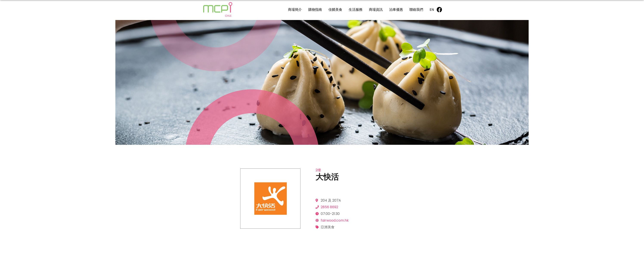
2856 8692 (329, 207)
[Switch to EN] (432, 10)
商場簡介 (295, 10)
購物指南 (315, 10)
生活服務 (356, 10)
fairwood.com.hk (335, 220)
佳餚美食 (335, 10)
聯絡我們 (416, 10)
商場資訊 (376, 10)
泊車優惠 (396, 10)
